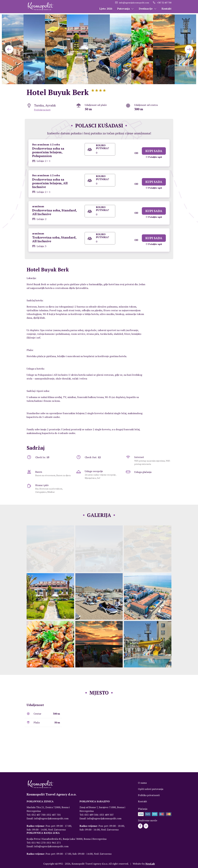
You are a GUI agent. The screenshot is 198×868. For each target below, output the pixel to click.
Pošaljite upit (154, 157)
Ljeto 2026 (106, 9)
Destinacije (148, 9)
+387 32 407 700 (162, 3)
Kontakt (166, 9)
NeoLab (150, 864)
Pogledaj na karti (42, 110)
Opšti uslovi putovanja (151, 789)
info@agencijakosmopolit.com (132, 3)
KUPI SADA (154, 151)
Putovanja (125, 9)
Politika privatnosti (149, 795)
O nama (142, 783)
